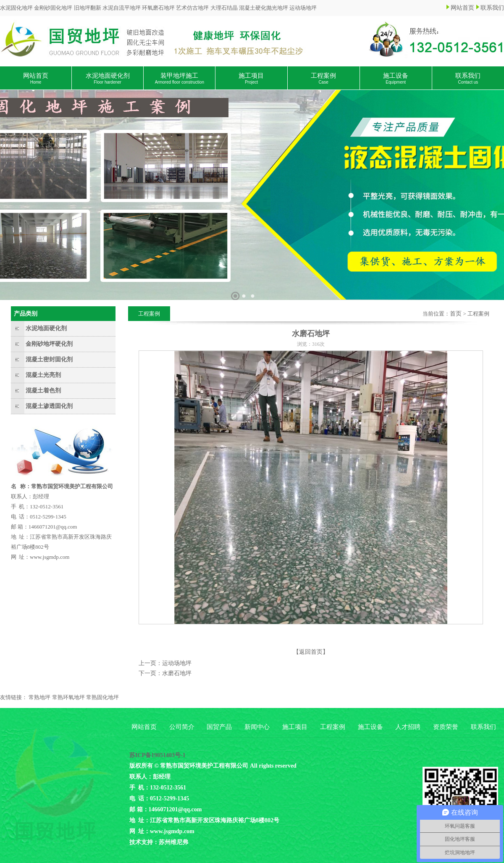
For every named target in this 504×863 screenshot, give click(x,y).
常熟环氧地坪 (68, 697)
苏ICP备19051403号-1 (157, 755)
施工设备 (396, 78)
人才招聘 (408, 727)
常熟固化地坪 (102, 697)
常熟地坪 (39, 697)
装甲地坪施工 (180, 78)
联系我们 (492, 8)
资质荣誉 (446, 727)
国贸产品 (219, 727)
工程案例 (323, 78)
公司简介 (182, 727)
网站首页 (462, 8)
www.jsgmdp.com (50, 557)
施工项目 (251, 78)
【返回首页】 (311, 652)
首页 (456, 314)
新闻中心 (257, 727)
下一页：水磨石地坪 (165, 673)
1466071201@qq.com (53, 527)
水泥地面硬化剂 (108, 78)
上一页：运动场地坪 (165, 663)
